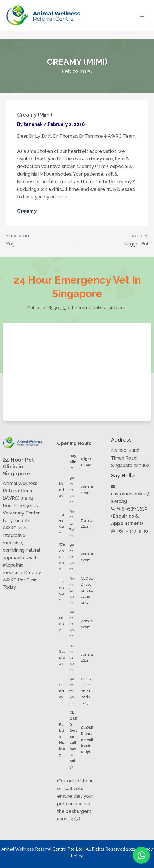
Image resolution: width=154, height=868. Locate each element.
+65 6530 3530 (129, 508)
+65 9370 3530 (129, 531)
